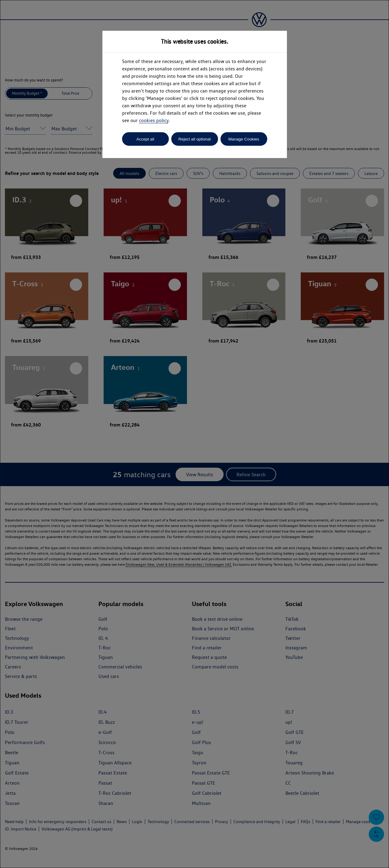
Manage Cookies (244, 139)
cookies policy (154, 120)
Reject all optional (194, 139)
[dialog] (194, 434)
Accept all (145, 139)
